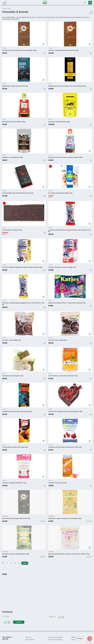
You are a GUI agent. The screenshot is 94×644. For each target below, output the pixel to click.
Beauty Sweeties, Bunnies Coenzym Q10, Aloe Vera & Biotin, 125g (69, 552)
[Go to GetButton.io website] (90, 642)
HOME (4, 9)
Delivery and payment (55, 636)
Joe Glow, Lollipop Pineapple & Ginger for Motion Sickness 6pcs (22, 266)
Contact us (19, 620)
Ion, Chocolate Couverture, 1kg (12, 229)
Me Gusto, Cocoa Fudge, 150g (58, 339)
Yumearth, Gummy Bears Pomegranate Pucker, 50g (65, 446)
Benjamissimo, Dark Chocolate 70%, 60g (15, 86)
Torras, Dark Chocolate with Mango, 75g (15, 446)
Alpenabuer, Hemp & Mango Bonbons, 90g (16, 552)
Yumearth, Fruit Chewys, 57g (57, 481)
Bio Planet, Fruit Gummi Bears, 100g (14, 121)
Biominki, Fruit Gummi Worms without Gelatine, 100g (65, 157)
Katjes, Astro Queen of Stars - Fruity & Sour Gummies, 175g (67, 302)
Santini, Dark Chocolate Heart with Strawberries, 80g (65, 410)
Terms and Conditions (55, 638)
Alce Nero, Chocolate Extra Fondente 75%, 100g (63, 50)
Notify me (43, 519)
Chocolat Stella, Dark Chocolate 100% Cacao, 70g (18, 192)
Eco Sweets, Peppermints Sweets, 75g (60, 192)
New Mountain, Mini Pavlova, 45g (13, 375)
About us (28, 636)
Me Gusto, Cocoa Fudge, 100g (11, 339)
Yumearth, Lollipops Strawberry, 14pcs (14, 481)
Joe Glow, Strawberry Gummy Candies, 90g (62, 266)
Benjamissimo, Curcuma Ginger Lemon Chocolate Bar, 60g (67, 86)
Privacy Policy (30, 638)
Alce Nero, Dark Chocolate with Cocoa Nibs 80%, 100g (19, 50)
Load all (24, 561)
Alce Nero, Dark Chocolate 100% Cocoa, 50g (16, 517)
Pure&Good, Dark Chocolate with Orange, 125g (17, 410)
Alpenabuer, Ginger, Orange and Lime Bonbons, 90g (65, 517)
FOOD (9, 9)
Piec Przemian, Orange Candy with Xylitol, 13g (63, 375)
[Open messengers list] (90, 639)
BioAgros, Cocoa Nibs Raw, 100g (12, 157)
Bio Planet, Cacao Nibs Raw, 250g (59, 121)
